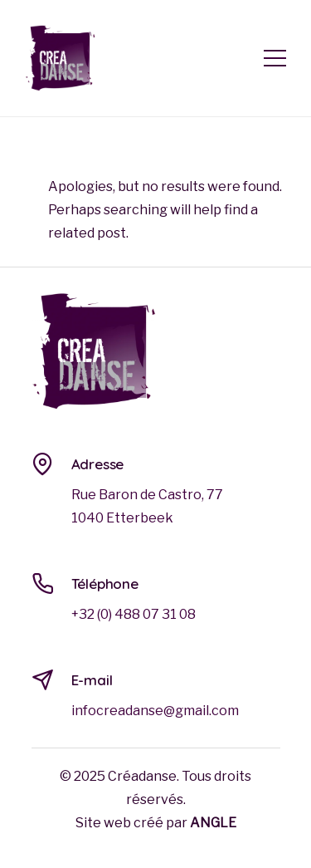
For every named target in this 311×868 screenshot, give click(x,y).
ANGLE (213, 823)
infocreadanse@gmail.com (155, 711)
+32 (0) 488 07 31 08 (134, 614)
